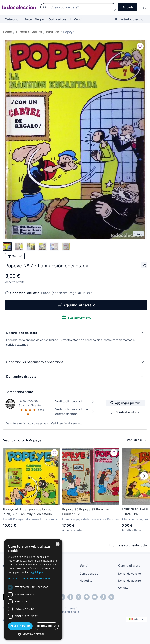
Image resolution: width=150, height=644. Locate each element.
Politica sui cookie (68, 612)
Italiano (136, 619)
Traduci (15, 256)
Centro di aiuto (129, 566)
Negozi (40, 19)
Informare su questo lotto (128, 545)
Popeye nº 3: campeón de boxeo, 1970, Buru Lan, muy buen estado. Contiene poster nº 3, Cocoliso (28, 512)
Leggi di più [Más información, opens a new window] (36, 572)
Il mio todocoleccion (130, 19)
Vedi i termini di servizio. (66, 423)
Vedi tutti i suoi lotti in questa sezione (75, 411)
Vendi (78, 19)
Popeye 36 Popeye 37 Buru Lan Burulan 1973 (86, 512)
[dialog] (33, 590)
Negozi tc (86, 581)
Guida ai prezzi (59, 19)
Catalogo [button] (12, 19)
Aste (28, 19)
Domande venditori (130, 574)
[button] (75, 333)
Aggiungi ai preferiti (125, 403)
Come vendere (89, 574)
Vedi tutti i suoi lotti (75, 401)
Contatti (123, 588)
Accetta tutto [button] (20, 626)
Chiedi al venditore (125, 412)
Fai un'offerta (76, 318)
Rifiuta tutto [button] (47, 626)
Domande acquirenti (131, 581)
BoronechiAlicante (19, 392)
